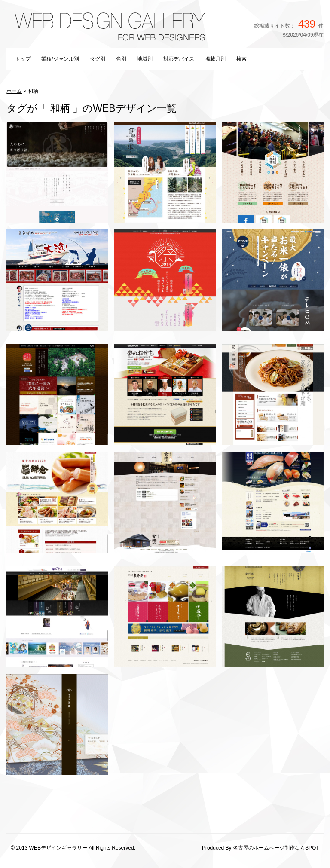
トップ (23, 59)
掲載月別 (215, 59)
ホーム (14, 91)
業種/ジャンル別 (60, 59)
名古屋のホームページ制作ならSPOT (276, 848)
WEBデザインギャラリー (58, 848)
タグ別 (98, 59)
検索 (241, 59)
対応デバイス (179, 59)
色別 (121, 59)
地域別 (145, 59)
